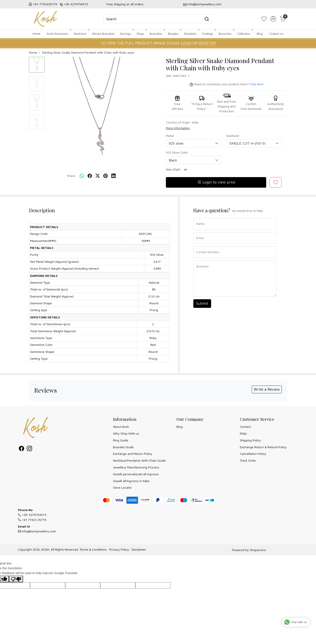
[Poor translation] (16, 579)
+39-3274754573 (76, 4)
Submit (202, 303)
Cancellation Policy (253, 454)
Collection (245, 34)
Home (36, 34)
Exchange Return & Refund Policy (263, 447)
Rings (141, 34)
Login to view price (216, 182)
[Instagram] (29, 449)
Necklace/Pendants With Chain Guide (139, 460)
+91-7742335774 (45, 4)
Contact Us (276, 34)
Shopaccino (258, 550)
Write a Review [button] (267, 389)
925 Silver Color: (177, 152)
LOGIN (186, 43)
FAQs (243, 433)
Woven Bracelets (103, 34)
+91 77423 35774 (32, 520)
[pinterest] (106, 176)
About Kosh (121, 427)
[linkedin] (113, 176)
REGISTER (207, 43)
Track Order (248, 460)
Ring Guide (121, 440)
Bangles (174, 34)
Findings (209, 34)
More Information (178, 128)
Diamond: (233, 136)
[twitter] (98, 176)
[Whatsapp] (82, 176)
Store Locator (122, 487)
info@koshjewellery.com (204, 4)
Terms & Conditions (93, 549)
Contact (245, 427)
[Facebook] (22, 449)
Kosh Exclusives (59, 34)
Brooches (226, 34)
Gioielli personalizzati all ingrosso (136, 474)
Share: (72, 176)
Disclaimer (139, 549)
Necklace (81, 34)
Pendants (191, 34)
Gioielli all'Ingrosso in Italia (131, 481)
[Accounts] (273, 19)
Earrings (127, 34)
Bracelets (157, 34)
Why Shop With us (126, 433)
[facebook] (90, 176)
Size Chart (178, 169)
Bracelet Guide (123, 447)
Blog (260, 34)
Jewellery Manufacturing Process (136, 467)
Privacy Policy (119, 549)
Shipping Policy (250, 440)
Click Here (257, 84)
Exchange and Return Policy (133, 454)
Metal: (170, 136)
